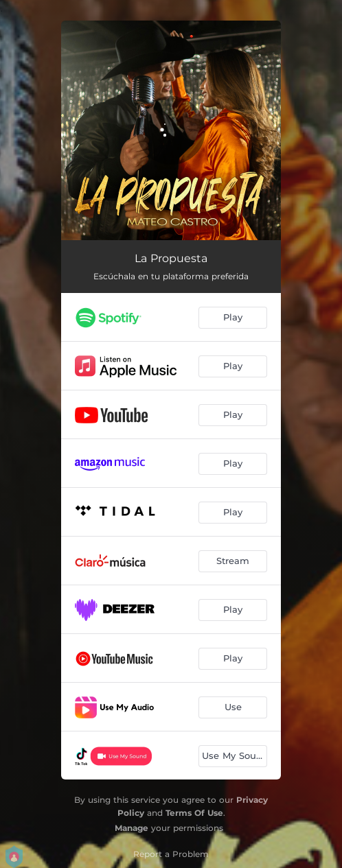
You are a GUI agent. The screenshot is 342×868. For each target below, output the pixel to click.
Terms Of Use (194, 813)
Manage (132, 828)
